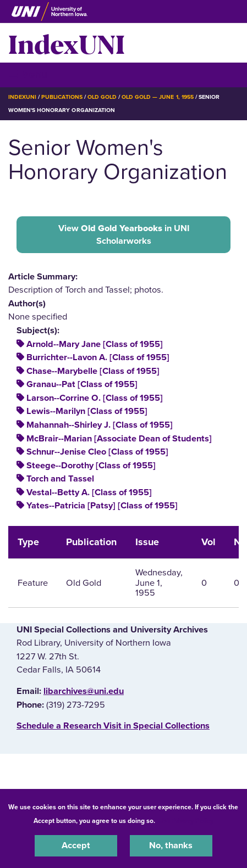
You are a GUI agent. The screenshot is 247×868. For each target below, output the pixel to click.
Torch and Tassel (60, 479)
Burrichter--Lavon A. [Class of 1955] (98, 357)
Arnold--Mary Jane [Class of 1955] (95, 344)
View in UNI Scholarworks (124, 234)
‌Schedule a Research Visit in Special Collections (113, 726)
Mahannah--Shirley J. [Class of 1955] (100, 425)
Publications (62, 97)
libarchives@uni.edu (84, 691)
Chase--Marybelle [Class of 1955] (93, 371)
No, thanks (171, 845)
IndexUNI (67, 43)
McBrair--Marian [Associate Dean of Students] (119, 439)
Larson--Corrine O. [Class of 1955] (95, 398)
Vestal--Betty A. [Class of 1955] (89, 492)
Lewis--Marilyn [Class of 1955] (87, 411)
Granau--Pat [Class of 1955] (82, 384)
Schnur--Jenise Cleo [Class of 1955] (97, 452)
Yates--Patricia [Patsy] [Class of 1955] (102, 506)
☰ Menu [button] (28, 74)
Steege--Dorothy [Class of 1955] (91, 466)
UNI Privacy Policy (186, 821)
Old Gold (102, 97)
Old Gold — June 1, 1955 (158, 97)
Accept (76, 845)
